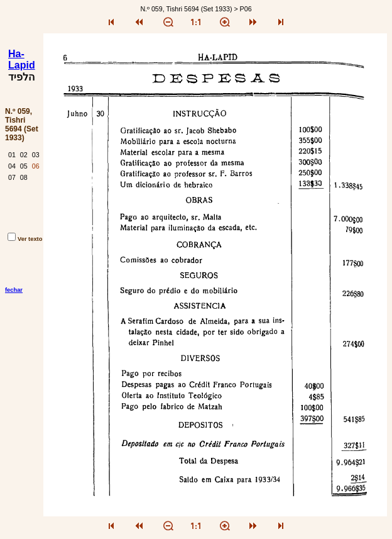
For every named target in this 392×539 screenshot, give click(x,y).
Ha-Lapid (22, 59)
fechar (14, 290)
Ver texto (25, 239)
